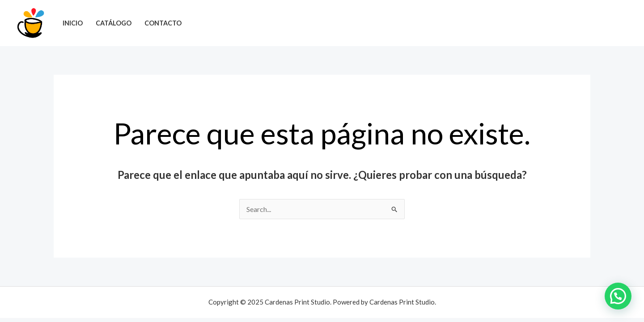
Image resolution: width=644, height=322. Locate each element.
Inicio (73, 23)
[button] (618, 296)
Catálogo (114, 23)
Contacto (163, 23)
